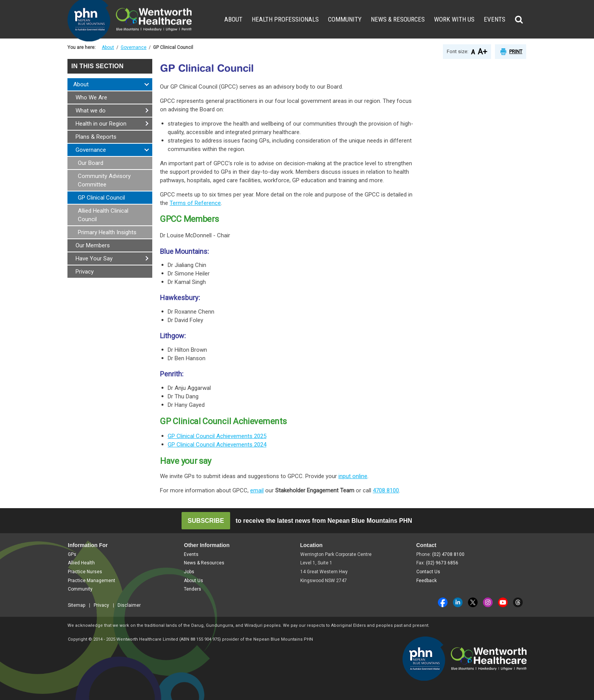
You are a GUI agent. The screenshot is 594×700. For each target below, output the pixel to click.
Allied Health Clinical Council (103, 215)
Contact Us (428, 572)
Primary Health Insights (107, 232)
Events (495, 19)
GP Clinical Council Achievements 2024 (217, 445)
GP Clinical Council (101, 198)
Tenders (193, 589)
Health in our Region (101, 124)
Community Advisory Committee (104, 180)
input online (353, 476)
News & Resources (398, 19)
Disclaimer (129, 605)
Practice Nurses (85, 572)
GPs (72, 554)
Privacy (85, 272)
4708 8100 (386, 490)
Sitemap (77, 605)
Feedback (427, 581)
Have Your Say (94, 259)
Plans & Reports (96, 137)
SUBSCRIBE (206, 521)
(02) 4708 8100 (448, 554)
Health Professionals (285, 19)
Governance (134, 47)
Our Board (91, 163)
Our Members (93, 245)
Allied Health (81, 563)
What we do (91, 111)
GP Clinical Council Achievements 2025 (217, 436)
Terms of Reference (195, 203)
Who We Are (91, 97)
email (257, 490)
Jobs (189, 572)
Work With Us (454, 19)
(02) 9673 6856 (442, 563)
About (233, 19)
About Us (194, 581)
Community (345, 19)
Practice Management (92, 581)
